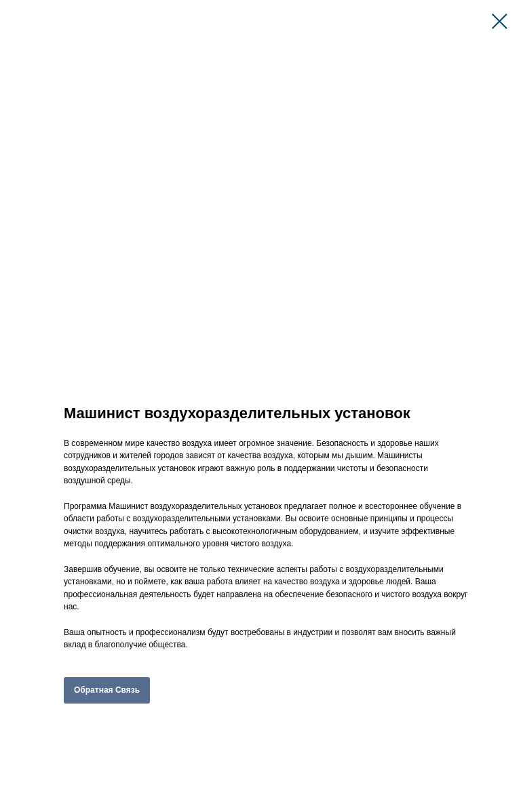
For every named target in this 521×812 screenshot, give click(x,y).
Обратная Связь (107, 690)
